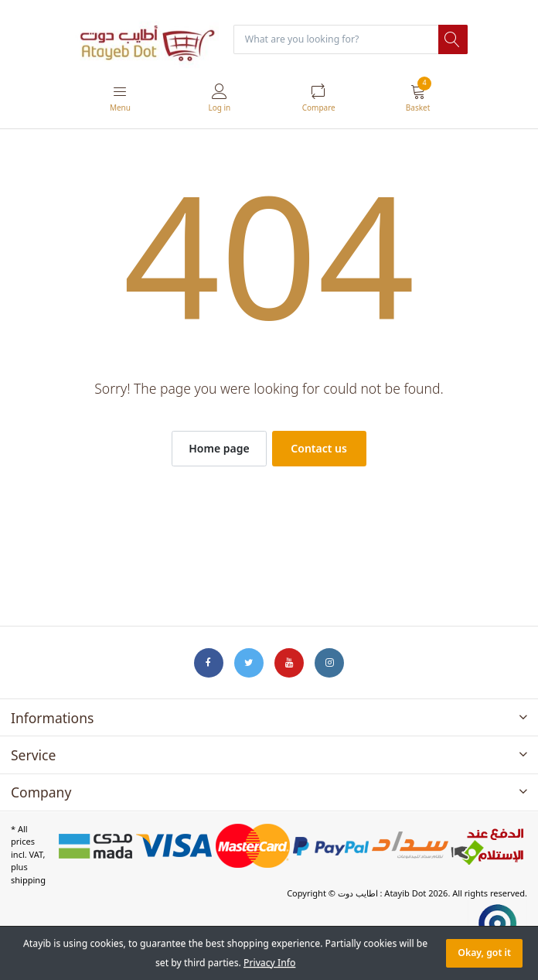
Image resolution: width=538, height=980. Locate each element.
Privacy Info (269, 963)
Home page (219, 448)
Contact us (319, 448)
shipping (28, 880)
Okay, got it (484, 953)
